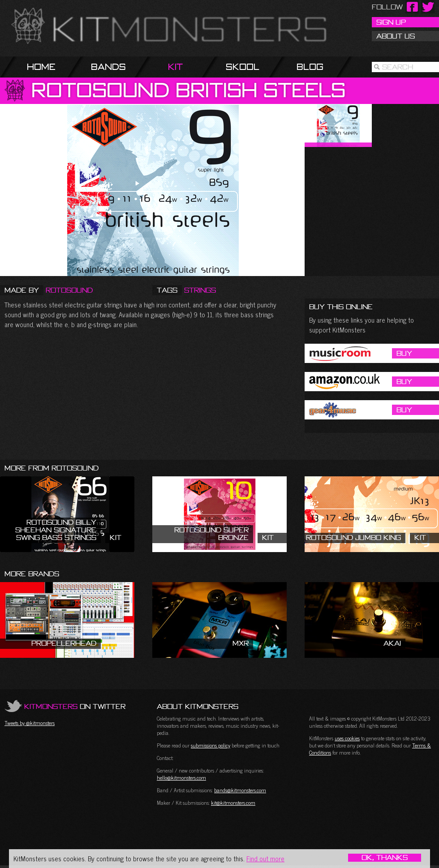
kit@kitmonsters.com (233, 803)
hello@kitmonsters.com (181, 777)
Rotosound (69, 290)
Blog (310, 67)
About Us (396, 36)
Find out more (265, 858)
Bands (108, 67)
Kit (175, 67)
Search (398, 67)
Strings (200, 290)
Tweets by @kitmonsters (30, 723)
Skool (243, 67)
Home (41, 67)
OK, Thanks (385, 858)
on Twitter (75, 706)
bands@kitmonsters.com (240, 790)
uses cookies (347, 738)
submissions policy (211, 745)
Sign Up (391, 22)
